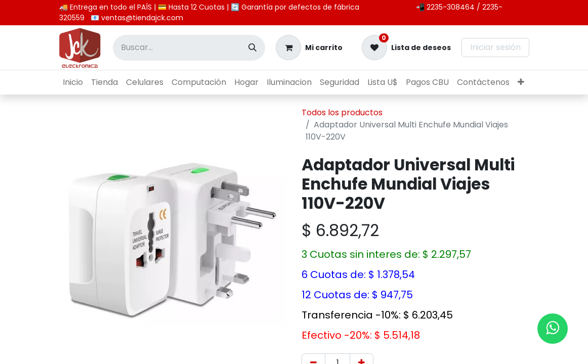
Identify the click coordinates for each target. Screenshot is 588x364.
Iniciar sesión (495, 47)
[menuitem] (73, 82)
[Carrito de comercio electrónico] (309, 48)
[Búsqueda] (253, 48)
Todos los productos (342, 112)
